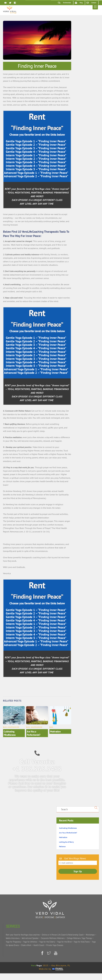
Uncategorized (13, 727)
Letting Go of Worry (66, 842)
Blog (5, 727)
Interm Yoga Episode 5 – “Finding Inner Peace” (36, 169)
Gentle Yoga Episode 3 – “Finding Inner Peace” (36, 148)
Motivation (55, 731)
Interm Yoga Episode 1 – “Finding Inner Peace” (36, 155)
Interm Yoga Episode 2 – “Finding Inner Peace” (36, 159)
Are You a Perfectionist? (34, 733)
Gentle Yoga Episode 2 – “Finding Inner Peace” (36, 145)
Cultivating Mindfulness (10, 733)
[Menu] (95, 7)
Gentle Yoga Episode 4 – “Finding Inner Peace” (36, 152)
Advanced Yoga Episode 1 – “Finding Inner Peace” (36, 173)
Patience (62, 847)
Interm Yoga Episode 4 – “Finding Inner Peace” (36, 166)
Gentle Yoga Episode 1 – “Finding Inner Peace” (36, 141)
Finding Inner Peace (37, 66)
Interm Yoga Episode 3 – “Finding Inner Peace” (36, 162)
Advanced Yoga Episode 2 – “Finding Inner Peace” (36, 176)
